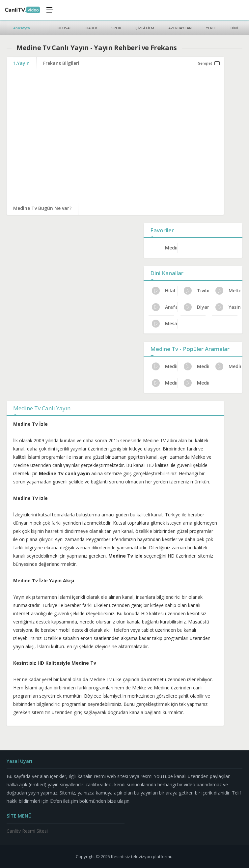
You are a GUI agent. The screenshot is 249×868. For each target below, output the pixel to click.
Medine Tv (171, 248)
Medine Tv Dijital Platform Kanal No (165, 383)
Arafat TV (165, 307)
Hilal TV (165, 291)
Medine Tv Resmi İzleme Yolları (196, 383)
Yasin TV (228, 307)
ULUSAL (65, 28)
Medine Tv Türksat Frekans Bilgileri (228, 366)
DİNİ (234, 28)
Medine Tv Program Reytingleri (196, 366)
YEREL (211, 28)
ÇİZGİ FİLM (145, 28)
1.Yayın (21, 63)
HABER (91, 28)
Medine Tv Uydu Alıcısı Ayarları (165, 366)
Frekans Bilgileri (61, 63)
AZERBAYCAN (180, 28)
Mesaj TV (165, 324)
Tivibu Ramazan (196, 291)
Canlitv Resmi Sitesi (27, 831)
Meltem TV (228, 291)
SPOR (116, 28)
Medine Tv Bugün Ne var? (42, 208)
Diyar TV (196, 307)
